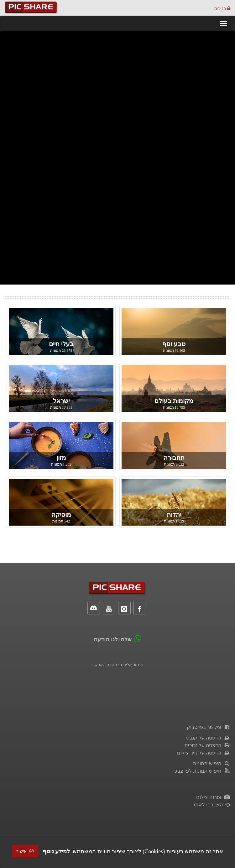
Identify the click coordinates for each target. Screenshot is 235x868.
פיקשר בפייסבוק (209, 727)
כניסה (222, 9)
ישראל (61, 401)
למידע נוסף (56, 851)
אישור (25, 851)
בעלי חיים (61, 344)
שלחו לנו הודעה (113, 639)
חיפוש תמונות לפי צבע (202, 771)
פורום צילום (213, 797)
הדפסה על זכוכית (207, 745)
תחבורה (174, 458)
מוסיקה (61, 515)
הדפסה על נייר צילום (204, 753)
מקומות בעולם (174, 401)
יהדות (174, 515)
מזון (61, 458)
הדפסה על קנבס (208, 738)
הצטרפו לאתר (211, 805)
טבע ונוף (174, 344)
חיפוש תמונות (212, 763)
